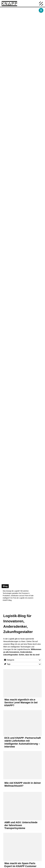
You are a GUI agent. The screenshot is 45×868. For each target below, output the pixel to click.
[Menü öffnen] (41, 3)
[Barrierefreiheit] (41, 10)
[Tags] (22, 664)
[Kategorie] (22, 660)
